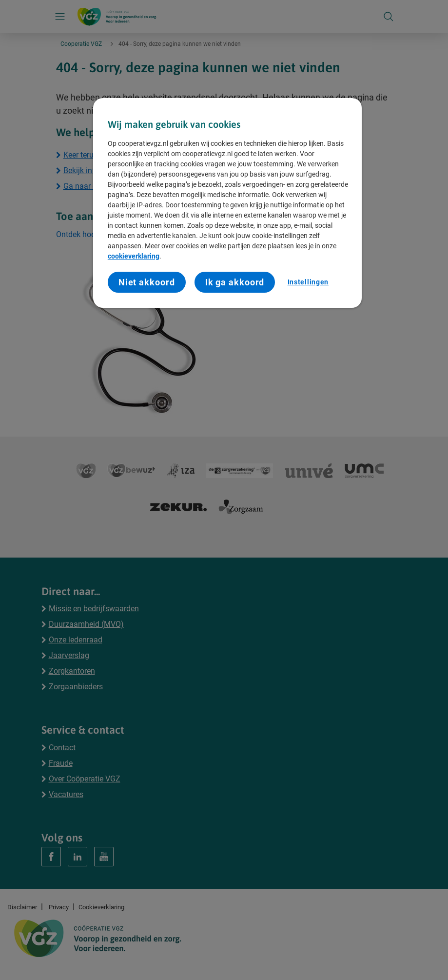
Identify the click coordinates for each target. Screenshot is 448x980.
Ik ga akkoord (235, 282)
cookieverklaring (134, 256)
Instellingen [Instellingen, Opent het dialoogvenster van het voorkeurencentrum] (308, 282)
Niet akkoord (147, 282)
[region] (227, 203)
